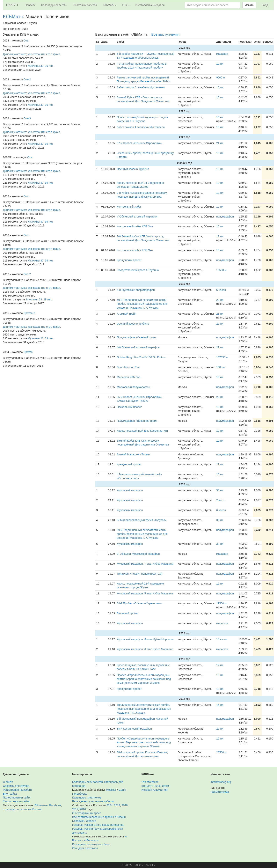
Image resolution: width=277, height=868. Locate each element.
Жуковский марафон (130, 490)
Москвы (111, 790)
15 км (220, 474)
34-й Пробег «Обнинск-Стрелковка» (139, 603)
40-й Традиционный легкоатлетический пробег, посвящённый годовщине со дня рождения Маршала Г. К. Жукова (142, 304)
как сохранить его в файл (44, 54)
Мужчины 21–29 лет (40, 338)
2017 (75, 809)
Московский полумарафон (133, 387)
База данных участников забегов (93, 801)
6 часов (221, 290)
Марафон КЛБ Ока (129, 377)
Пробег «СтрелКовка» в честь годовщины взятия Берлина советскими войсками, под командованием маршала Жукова (144, 679)
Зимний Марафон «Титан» (134, 454)
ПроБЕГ (13, 5)
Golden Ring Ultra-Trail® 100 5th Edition (141, 357)
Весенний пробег (128, 613)
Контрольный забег (129, 207)
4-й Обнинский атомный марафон (138, 347)
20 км (220, 300)
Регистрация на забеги (17, 790)
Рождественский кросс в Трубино (138, 270)
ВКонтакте (41, 805)
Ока (26, 40)
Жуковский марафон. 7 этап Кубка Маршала (145, 564)
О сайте (8, 782)
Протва (28, 352)
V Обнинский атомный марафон (137, 217)
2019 (117, 805)
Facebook (55, 805)
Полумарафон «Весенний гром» (137, 421)
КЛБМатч (13, 16)
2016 (83, 809)
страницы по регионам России (22, 809)
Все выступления (165, 34)
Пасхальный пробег (129, 407)
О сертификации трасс (87, 813)
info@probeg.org (221, 782)
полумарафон (225, 217)
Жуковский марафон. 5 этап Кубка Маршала (145, 593)
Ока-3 (27, 118)
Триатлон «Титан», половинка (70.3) (140, 574)
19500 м (221, 603)
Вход (265, 5)
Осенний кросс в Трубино (133, 169)
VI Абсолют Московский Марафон (138, 554)
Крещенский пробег (129, 260)
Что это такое (150, 782)
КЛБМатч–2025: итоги (155, 786)
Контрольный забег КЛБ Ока (135, 226)
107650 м (222, 357)
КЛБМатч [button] (109, 5)
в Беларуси (91, 840)
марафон (222, 54)
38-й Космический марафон (134, 729)
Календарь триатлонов (87, 798)
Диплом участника (15, 54)
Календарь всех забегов (87, 782)
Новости (30, 5)
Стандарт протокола (85, 848)
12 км (220, 64)
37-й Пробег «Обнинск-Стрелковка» (139, 143)
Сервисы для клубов (16, 786)
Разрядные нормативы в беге (91, 844)
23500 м (221, 752)
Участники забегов (85, 5)
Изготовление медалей (150, 5)
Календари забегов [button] (54, 5)
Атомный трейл (127, 314)
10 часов (222, 639)
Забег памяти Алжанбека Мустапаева (141, 87)
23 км (220, 397)
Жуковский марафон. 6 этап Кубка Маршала (145, 649)
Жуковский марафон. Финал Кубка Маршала (145, 639)
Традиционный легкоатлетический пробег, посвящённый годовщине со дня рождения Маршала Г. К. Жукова (144, 709)
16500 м (221, 270)
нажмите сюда (220, 792)
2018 (125, 805)
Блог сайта (10, 794)
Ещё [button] (126, 5)
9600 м (221, 77)
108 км (220, 367)
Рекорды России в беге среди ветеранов (98, 825)
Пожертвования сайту (17, 798)
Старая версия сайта (16, 801)
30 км (220, 490)
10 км (220, 87)
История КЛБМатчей (154, 790)
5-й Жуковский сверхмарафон (136, 290)
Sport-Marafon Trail (128, 367)
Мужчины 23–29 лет (39, 299)
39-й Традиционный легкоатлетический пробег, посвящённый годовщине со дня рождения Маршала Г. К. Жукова (142, 534)
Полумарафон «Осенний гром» (137, 337)
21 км (220, 143)
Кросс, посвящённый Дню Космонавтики (142, 431)
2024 (109, 805)
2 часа (220, 500)
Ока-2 (27, 79)
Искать (249, 5)
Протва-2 (29, 313)
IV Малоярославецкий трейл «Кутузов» (142, 520)
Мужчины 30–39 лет (40, 66)
